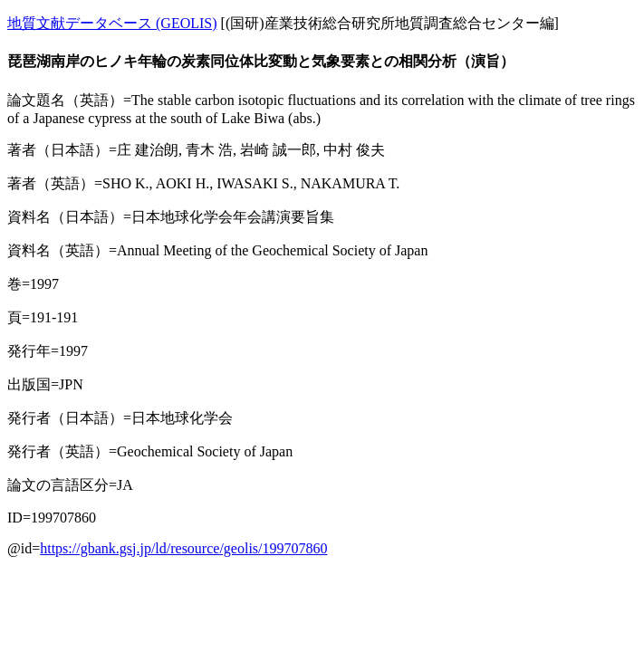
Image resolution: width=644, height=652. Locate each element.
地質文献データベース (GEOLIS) (112, 23)
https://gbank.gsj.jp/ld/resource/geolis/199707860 (183, 548)
